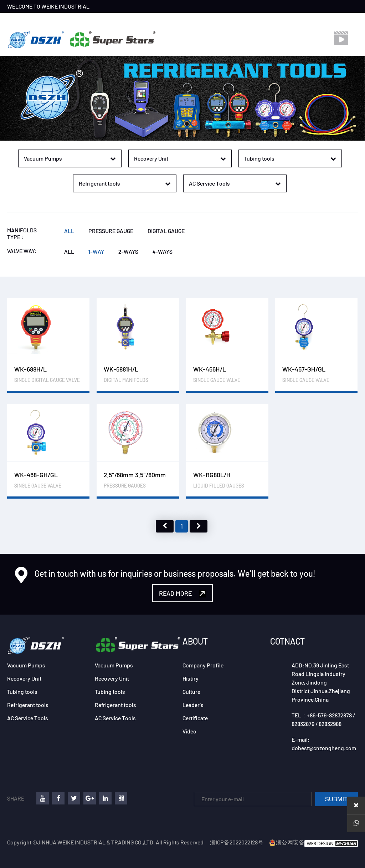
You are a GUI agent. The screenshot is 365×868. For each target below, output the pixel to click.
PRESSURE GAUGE (111, 231)
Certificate (195, 718)
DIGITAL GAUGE (166, 231)
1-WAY (96, 251)
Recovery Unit (24, 678)
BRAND (80, 19)
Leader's (193, 705)
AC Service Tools (28, 718)
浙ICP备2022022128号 (237, 842)
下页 (199, 526)
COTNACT (287, 641)
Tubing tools (22, 692)
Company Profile (203, 665)
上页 (165, 526)
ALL (69, 231)
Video (189, 731)
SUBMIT (336, 799)
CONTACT (184, 19)
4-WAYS (163, 251)
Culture (191, 692)
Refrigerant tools (28, 705)
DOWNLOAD (243, 19)
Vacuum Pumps (26, 665)
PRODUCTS (112, 19)
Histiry (191, 678)
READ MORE (182, 593)
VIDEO (212, 19)
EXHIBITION (149, 19)
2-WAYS (128, 251)
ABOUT (195, 641)
